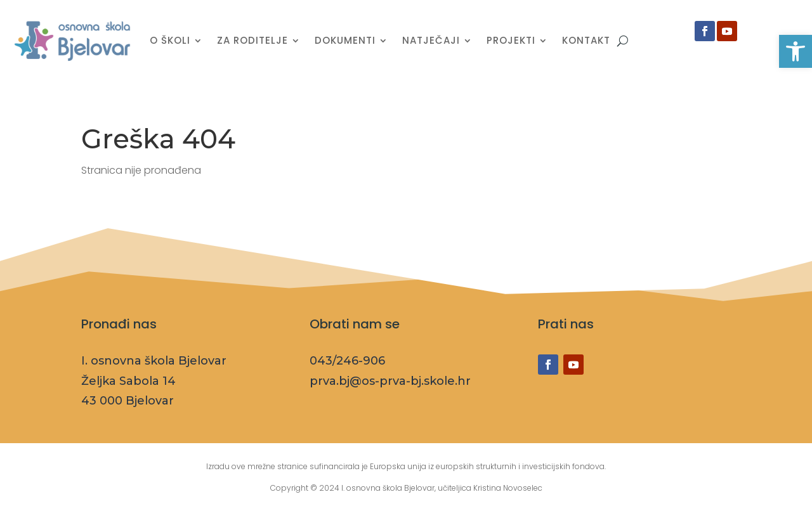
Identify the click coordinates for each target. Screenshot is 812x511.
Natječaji (431, 40)
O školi (170, 40)
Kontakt (586, 40)
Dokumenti (345, 40)
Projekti (511, 40)
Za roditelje (252, 40)
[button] (796, 51)
